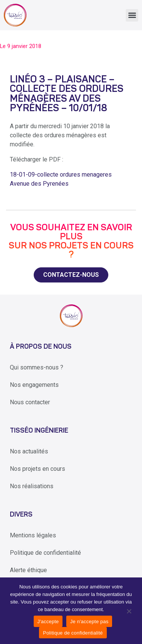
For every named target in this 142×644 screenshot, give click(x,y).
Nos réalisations (32, 486)
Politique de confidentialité (45, 553)
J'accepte (48, 621)
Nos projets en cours (37, 469)
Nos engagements (34, 385)
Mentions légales (33, 535)
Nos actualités (29, 451)
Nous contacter (30, 402)
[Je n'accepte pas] (129, 611)
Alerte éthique (28, 570)
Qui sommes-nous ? (37, 367)
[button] (132, 15)
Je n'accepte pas (89, 621)
